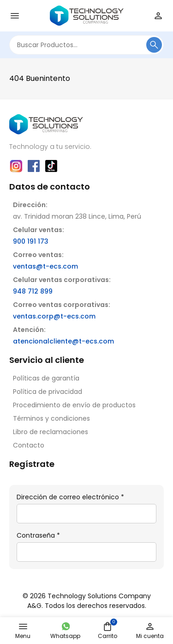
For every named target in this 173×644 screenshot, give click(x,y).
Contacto (29, 445)
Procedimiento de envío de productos (74, 405)
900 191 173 (31, 241)
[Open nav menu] (15, 16)
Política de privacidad (48, 392)
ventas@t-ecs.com (45, 266)
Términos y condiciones (51, 418)
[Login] (158, 16)
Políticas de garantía (46, 378)
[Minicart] (107, 626)
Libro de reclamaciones (51, 432)
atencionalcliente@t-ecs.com (63, 341)
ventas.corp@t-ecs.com (54, 316)
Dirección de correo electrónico (70, 497)
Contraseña (38, 535)
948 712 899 (33, 291)
